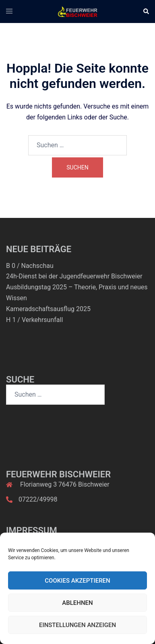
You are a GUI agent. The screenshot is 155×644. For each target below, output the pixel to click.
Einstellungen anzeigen (77, 625)
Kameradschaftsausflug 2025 (48, 309)
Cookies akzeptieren (77, 581)
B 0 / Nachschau (30, 266)
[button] (146, 11)
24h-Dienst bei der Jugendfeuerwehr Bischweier (74, 276)
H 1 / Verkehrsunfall (34, 320)
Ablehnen (77, 603)
